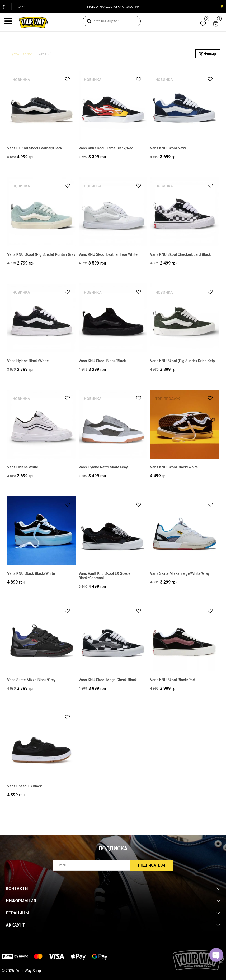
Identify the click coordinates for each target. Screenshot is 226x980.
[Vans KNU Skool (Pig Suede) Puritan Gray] (42, 213)
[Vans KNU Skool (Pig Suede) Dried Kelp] (184, 319)
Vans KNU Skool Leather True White (108, 256)
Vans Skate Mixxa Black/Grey (31, 681)
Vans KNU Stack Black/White (31, 575)
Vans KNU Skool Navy (168, 149)
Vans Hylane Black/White (28, 362)
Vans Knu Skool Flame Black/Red (106, 149)
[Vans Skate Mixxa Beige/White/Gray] (184, 532)
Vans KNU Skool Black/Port (173, 681)
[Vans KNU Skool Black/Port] (184, 638)
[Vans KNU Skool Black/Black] (113, 319)
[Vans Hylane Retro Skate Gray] (113, 425)
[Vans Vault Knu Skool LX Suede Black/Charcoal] (113, 532)
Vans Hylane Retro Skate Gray (103, 468)
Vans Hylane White (23, 468)
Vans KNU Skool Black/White (174, 468)
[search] (111, 21)
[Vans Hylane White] (42, 425)
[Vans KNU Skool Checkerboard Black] (184, 213)
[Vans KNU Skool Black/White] (184, 425)
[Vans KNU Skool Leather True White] (113, 213)
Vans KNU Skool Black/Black (102, 362)
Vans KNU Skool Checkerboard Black (180, 256)
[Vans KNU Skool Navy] (184, 106)
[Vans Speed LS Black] (42, 744)
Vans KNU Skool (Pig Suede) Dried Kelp (182, 362)
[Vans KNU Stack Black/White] (42, 532)
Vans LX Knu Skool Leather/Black (35, 149)
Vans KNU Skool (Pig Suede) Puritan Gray (41, 256)
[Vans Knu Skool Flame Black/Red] (113, 106)
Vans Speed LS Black (25, 787)
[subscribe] (113, 865)
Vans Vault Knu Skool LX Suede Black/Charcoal (105, 577)
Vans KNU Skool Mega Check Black (108, 681)
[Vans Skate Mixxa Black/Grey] (42, 638)
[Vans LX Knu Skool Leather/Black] (42, 106)
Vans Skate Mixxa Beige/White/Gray (180, 575)
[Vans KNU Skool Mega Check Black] (113, 638)
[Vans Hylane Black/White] (42, 319)
